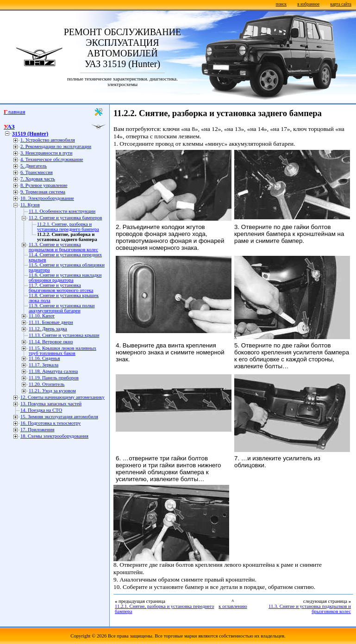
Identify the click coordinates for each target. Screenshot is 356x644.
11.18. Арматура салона (53, 371)
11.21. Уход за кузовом (52, 391)
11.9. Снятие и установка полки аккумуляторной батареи (62, 308)
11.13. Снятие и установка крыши (64, 335)
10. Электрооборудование (47, 198)
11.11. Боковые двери (51, 322)
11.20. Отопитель (47, 384)
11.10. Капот (42, 316)
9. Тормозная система (43, 192)
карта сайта (341, 4)
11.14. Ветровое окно (51, 342)
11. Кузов (30, 205)
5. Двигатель (34, 166)
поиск (281, 4)
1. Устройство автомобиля (48, 140)
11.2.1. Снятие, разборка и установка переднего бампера (68, 227)
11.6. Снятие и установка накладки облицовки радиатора (65, 278)
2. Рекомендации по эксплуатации (56, 146)
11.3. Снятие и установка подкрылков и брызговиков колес (63, 247)
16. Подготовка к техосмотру (50, 423)
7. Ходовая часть (38, 179)
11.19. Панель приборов (54, 378)
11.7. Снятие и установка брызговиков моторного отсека (61, 288)
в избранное (308, 4)
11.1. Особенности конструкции (62, 211)
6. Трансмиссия (37, 172)
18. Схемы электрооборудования (54, 436)
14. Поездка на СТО (41, 410)
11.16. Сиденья (44, 358)
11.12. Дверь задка (48, 329)
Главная (15, 112)
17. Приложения (37, 430)
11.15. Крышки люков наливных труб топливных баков (62, 351)
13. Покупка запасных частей (51, 404)
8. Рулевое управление (44, 185)
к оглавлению (233, 606)
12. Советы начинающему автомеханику (62, 397)
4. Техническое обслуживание (52, 159)
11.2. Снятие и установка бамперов (65, 218)
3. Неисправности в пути (46, 153)
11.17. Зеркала (44, 365)
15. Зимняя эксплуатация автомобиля (59, 417)
